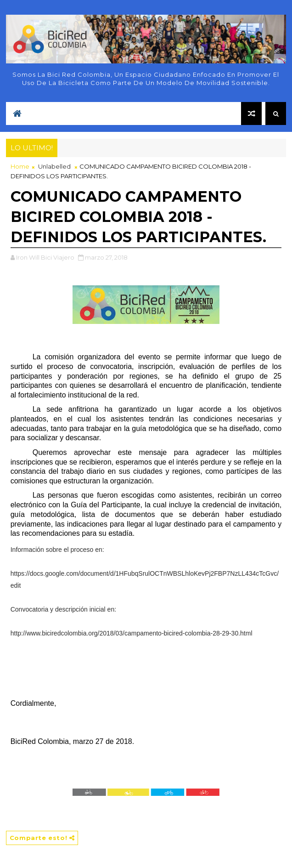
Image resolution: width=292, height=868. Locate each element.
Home (20, 166)
